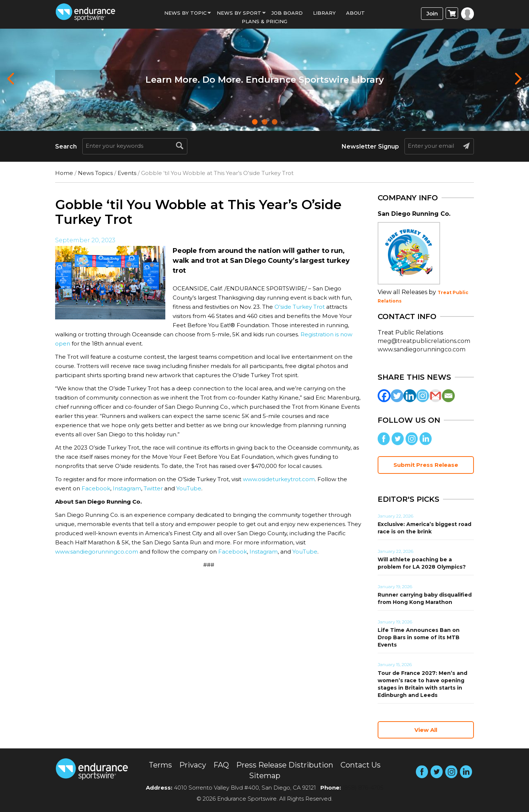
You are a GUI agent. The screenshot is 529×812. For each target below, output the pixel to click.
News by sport (239, 13)
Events (127, 173)
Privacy (193, 765)
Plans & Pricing (264, 21)
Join (432, 13)
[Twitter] (397, 396)
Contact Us (361, 765)
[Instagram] (423, 396)
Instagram (127, 488)
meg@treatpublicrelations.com (424, 341)
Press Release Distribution (285, 765)
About (355, 13)
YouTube (189, 488)
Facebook (96, 488)
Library (324, 13)
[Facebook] (384, 396)
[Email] (448, 396)
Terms (160, 765)
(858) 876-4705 (363, 788)
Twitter (153, 488)
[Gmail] (436, 396)
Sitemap (265, 776)
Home (64, 173)
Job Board (287, 13)
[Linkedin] (410, 396)
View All (426, 730)
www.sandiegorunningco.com (97, 552)
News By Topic (185, 13)
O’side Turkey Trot (300, 307)
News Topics (95, 173)
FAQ (221, 765)
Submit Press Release (426, 465)
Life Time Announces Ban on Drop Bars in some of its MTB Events (419, 637)
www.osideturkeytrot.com (279, 479)
